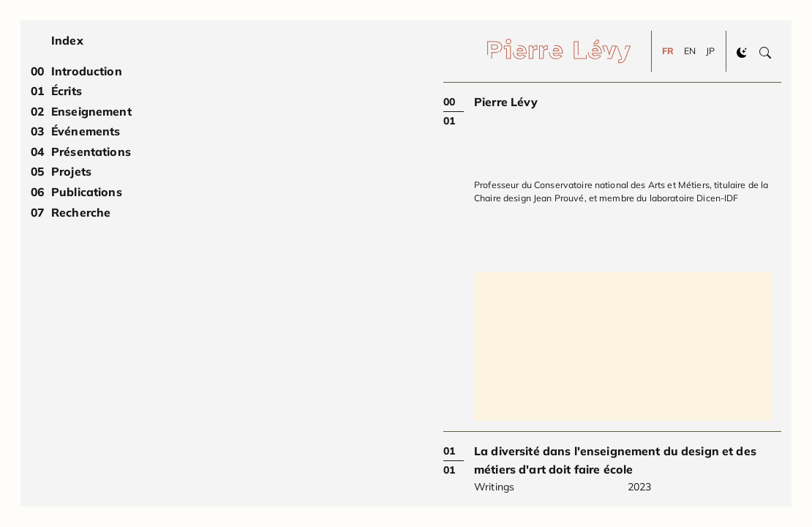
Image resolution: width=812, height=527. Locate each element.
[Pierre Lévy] (569, 51)
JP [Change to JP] (710, 51)
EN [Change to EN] (690, 51)
